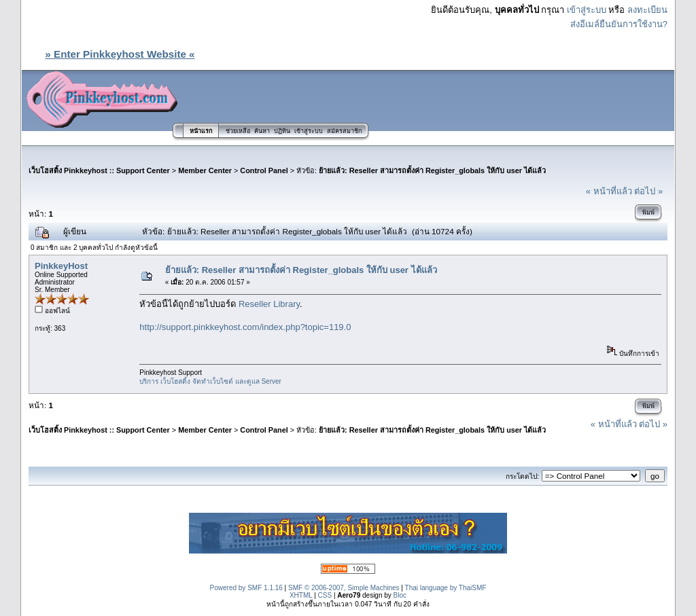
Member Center (205, 170)
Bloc (400, 595)
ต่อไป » (648, 191)
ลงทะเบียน (647, 10)
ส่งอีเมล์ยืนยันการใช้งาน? (619, 24)
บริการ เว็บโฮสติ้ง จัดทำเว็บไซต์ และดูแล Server (210, 381)
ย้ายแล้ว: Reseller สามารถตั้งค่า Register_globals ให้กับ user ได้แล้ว (432, 170)
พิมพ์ (648, 213)
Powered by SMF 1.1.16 (246, 588)
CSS (325, 595)
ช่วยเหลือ (238, 131)
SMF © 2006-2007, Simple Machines (344, 588)
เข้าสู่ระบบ (587, 10)
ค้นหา (262, 131)
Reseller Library (269, 304)
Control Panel (264, 170)
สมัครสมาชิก (344, 131)
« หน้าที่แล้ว (609, 191)
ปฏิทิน (282, 131)
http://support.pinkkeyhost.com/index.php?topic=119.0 (245, 327)
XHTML (301, 595)
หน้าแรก (201, 131)
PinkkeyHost (61, 266)
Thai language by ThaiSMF (446, 588)
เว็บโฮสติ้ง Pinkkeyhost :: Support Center (99, 170)
